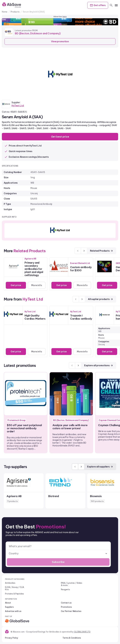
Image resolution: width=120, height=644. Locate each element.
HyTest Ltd (18, 106)
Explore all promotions (99, 365)
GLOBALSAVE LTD (82, 632)
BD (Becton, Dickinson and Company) (38, 33)
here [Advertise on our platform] (65, 17)
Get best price (60, 137)
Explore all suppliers (100, 467)
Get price (16, 285)
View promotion (60, 41)
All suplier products (101, 299)
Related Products (102, 251)
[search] (111, 5)
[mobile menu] (116, 5)
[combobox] (58, 553)
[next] (84, 251)
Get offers (98, 5)
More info (37, 285)
